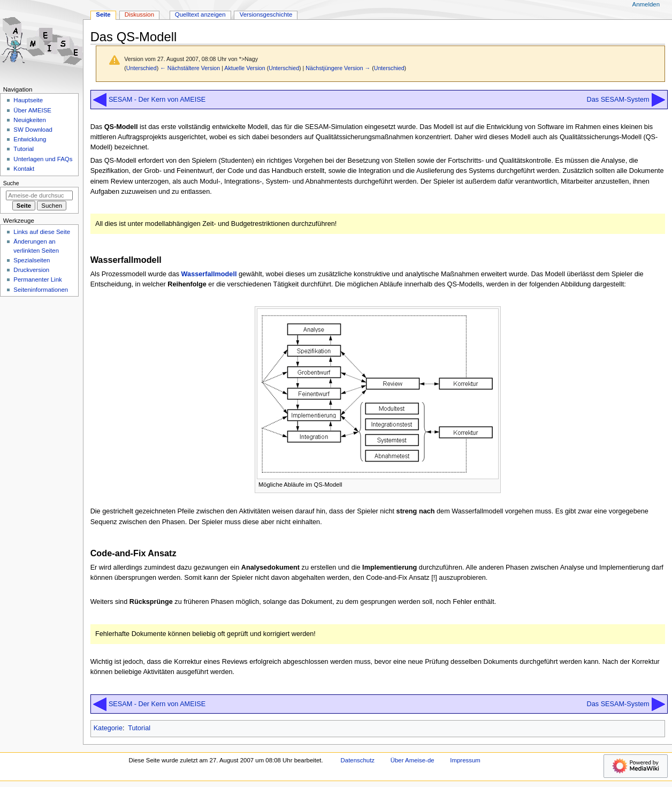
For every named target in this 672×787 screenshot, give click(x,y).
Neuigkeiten (30, 120)
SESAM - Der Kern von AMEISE (157, 100)
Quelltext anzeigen (200, 14)
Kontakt (24, 169)
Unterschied (142, 68)
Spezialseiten (32, 260)
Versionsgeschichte (266, 14)
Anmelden (646, 4)
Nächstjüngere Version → (338, 68)
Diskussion (139, 14)
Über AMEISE (32, 110)
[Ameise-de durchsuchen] (39, 195)
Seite (103, 14)
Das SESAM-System (618, 100)
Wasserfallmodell (209, 274)
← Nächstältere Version (190, 68)
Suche (11, 183)
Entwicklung (30, 139)
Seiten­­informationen (41, 290)
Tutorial (139, 728)
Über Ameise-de (413, 760)
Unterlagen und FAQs (43, 159)
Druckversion (31, 270)
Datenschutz (358, 760)
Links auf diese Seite (42, 232)
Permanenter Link (37, 279)
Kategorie (108, 728)
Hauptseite (28, 100)
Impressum (465, 760)
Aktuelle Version (245, 68)
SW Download (33, 130)
